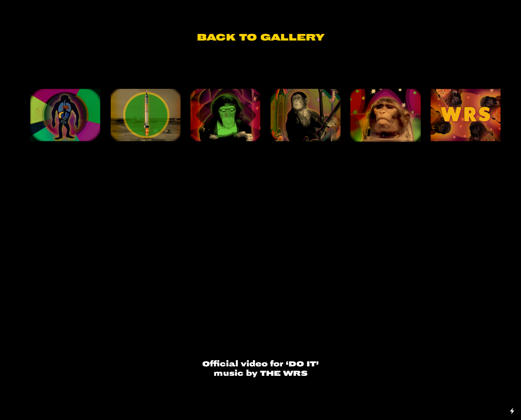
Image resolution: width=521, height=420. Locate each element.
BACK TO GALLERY (261, 37)
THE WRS (284, 373)
